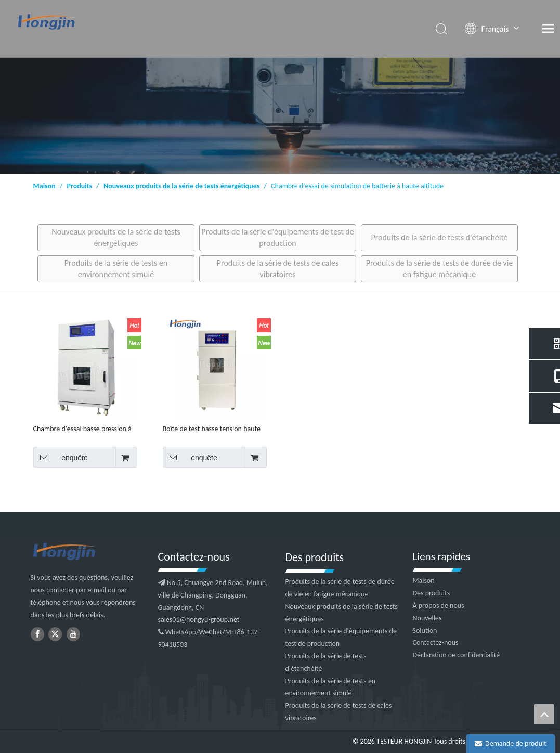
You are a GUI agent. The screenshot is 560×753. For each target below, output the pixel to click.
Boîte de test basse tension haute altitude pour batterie (212, 429)
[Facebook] (37, 634)
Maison (424, 581)
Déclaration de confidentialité (457, 655)
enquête (61, 457)
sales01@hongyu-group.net (199, 620)
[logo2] (89, 552)
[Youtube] (73, 634)
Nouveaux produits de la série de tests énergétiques (116, 237)
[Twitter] (55, 634)
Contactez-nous (436, 642)
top (544, 714)
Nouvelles (427, 618)
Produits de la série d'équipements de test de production (277, 237)
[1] (280, 115)
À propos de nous (439, 606)
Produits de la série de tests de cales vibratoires (278, 269)
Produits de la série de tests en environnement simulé (116, 269)
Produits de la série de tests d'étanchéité (439, 237)
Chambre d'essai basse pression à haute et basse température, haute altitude (84, 429)
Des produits (432, 593)
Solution (425, 631)
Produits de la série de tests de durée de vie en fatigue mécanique (440, 269)
